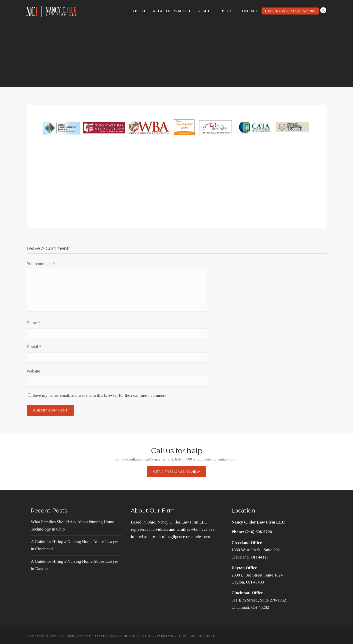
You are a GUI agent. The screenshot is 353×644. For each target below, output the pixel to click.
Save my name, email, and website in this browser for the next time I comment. (100, 395)
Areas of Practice (172, 11)
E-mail (34, 347)
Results (206, 11)
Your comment (41, 264)
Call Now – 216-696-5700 (290, 11)
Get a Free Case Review (177, 471)
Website (33, 371)
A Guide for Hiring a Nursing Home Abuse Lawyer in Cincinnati (75, 545)
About (139, 11)
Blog (227, 11)
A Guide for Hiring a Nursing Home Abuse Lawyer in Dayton (75, 565)
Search (323, 10)
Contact (249, 11)
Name (33, 323)
